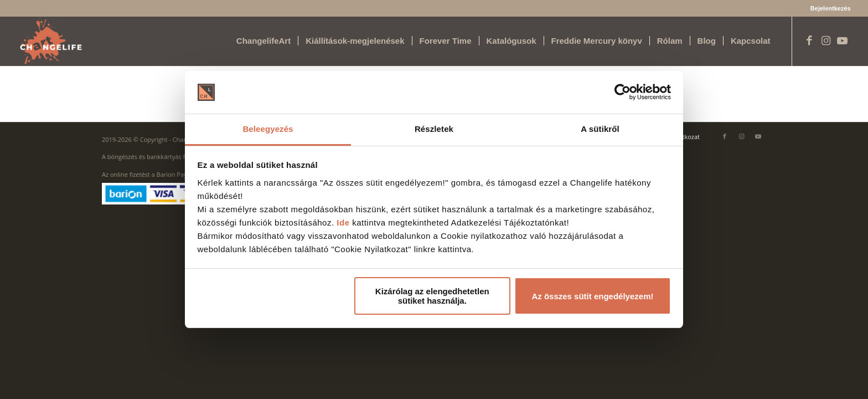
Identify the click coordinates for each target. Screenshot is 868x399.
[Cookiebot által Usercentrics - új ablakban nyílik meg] (622, 93)
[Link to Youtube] (843, 40)
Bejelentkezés (831, 8)
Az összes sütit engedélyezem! (592, 296)
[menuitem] (828, 8)
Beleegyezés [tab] (268, 129)
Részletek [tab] (434, 129)
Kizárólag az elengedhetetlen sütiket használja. (432, 296)
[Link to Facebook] (809, 40)
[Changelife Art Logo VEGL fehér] (51, 41)
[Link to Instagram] (826, 40)
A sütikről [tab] (600, 129)
